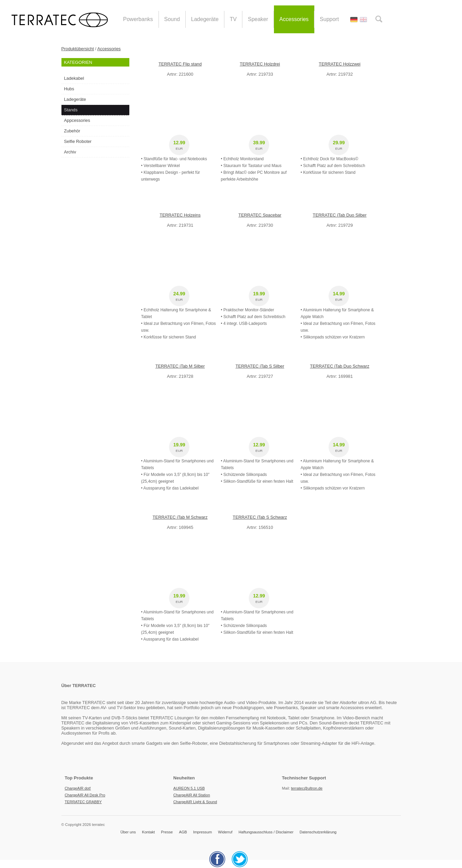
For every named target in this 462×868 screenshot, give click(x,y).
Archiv (70, 152)
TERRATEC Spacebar (260, 215)
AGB (183, 832)
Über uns (128, 832)
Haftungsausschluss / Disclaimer (266, 832)
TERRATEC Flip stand (180, 64)
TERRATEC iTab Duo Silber (339, 215)
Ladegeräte (75, 99)
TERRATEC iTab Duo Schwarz (340, 366)
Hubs (69, 89)
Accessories (109, 49)
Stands (71, 110)
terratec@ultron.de (307, 788)
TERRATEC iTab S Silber (260, 366)
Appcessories (77, 120)
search (379, 19)
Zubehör (72, 131)
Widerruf (225, 832)
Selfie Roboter (78, 141)
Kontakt (148, 832)
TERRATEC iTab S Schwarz (260, 517)
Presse (167, 832)
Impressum (202, 832)
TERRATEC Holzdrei (260, 64)
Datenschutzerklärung (318, 832)
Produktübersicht (78, 49)
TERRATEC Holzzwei (340, 64)
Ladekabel (74, 78)
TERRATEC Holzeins (180, 215)
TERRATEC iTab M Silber (180, 366)
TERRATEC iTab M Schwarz (180, 517)
